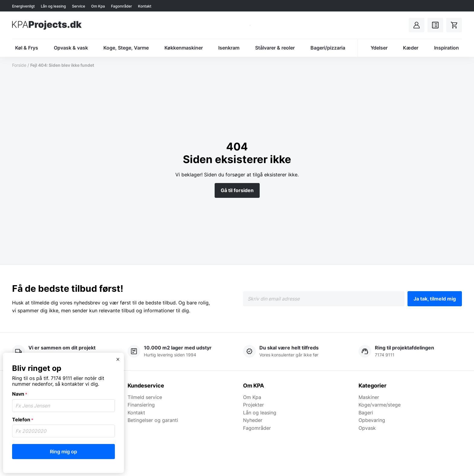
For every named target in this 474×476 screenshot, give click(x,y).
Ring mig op (63, 452)
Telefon (23, 420)
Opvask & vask (71, 48)
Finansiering (141, 405)
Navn (20, 394)
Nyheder (253, 420)
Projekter (253, 405)
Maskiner (369, 397)
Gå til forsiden (237, 190)
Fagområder (121, 6)
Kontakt (145, 6)
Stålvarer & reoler (275, 48)
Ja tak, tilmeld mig (435, 299)
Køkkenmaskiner (184, 48)
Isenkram (229, 48)
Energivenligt (23, 6)
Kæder (411, 48)
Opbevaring (372, 420)
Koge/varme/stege (380, 405)
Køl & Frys (27, 48)
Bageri (366, 413)
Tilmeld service (145, 397)
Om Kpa (98, 6)
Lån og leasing (53, 6)
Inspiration (446, 48)
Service (79, 6)
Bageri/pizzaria (328, 48)
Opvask (367, 428)
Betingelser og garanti (153, 420)
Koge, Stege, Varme (126, 48)
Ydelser (379, 48)
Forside (19, 65)
